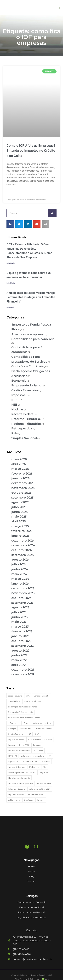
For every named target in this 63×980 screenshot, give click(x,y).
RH (14, 433)
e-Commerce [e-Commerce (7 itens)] (14, 723)
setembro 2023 (22, 603)
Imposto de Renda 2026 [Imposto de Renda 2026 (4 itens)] (19, 745)
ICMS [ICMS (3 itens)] (37, 734)
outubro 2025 (21, 493)
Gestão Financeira (25, 390)
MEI (14, 405)
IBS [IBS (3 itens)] (29, 734)
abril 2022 (18, 665)
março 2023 (20, 627)
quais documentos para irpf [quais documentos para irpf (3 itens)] (20, 783)
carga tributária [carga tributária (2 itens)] (15, 696)
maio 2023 (19, 622)
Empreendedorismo (26, 385)
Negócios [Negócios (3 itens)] (44, 772)
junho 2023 (19, 617)
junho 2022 (19, 655)
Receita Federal (23, 414)
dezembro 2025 (23, 483)
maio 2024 (19, 574)
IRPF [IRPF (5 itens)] (41, 751)
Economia (19, 381)
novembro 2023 (23, 593)
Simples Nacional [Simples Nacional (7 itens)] (35, 794)
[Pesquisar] (52, 213)
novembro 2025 (23, 488)
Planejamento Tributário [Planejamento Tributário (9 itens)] (19, 778)
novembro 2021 (23, 674)
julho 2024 (19, 564)
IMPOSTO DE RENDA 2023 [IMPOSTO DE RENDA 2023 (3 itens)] (40, 740)
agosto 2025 (20, 502)
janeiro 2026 (20, 478)
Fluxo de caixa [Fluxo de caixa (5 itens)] (26, 729)
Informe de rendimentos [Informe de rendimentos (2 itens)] (19, 751)
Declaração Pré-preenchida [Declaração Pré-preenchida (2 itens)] (20, 712)
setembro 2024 (23, 555)
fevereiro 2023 (22, 631)
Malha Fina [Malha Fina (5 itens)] (34, 767)
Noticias (17, 409)
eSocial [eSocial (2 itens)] (49, 723)
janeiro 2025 (20, 536)
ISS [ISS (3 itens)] (50, 756)
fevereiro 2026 (22, 474)
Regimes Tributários (26, 424)
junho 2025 (20, 512)
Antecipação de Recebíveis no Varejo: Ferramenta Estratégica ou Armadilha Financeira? (31, 297)
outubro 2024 (21, 550)
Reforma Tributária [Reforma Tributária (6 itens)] (17, 789)
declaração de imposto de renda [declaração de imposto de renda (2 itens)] (23, 707)
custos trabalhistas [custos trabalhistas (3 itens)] (33, 701)
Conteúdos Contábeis (27, 366)
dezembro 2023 (23, 588)
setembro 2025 (23, 498)
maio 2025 (19, 517)
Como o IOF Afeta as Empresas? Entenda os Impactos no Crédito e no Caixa (31, 151)
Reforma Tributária (26, 419)
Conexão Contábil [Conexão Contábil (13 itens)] (41, 696)
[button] (60, 8)
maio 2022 (19, 660)
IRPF (15, 400)
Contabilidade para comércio (33, 339)
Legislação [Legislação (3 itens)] (13, 761)
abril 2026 (19, 464)
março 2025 (20, 526)
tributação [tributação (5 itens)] (29, 800)
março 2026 (20, 469)
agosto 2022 (20, 651)
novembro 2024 (23, 545)
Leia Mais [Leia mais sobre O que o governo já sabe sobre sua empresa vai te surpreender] (11, 283)
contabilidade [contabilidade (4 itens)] (14, 701)
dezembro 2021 (23, 670)
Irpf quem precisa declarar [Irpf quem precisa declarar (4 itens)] (33, 756)
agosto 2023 (20, 607)
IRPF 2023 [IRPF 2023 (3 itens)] (12, 756)
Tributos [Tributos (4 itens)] (41, 800)
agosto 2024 (20, 560)
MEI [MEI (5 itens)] (45, 767)
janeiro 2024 (20, 584)
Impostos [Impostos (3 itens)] (37, 745)
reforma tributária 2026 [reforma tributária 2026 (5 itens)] (40, 789)
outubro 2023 (21, 598)
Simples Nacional (24, 438)
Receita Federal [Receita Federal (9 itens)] (44, 783)
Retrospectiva (22, 428)
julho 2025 (19, 507)
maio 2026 (19, 459)
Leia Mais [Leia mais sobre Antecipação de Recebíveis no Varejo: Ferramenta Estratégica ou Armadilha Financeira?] (11, 307)
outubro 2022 (21, 641)
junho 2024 (20, 569)
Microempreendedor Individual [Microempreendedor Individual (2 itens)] (22, 772)
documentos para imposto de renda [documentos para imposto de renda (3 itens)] (24, 718)
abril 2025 (19, 521)
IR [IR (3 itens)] (35, 751)
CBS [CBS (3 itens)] (28, 696)
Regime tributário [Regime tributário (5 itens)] (16, 794)
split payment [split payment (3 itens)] (14, 800)
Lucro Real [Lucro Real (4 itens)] (45, 761)
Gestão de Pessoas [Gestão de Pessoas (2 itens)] (45, 729)
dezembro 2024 (23, 541)
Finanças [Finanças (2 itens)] (12, 729)
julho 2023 (19, 612)
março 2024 (20, 579)
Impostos (18, 395)
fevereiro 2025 (22, 531)
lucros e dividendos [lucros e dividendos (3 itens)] (17, 767)
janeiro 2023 (20, 636)
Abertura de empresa (27, 334)
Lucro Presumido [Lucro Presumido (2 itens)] (29, 761)
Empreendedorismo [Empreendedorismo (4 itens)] (33, 723)
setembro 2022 (22, 646)
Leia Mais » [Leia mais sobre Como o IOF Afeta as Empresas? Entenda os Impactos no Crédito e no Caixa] (12, 192)
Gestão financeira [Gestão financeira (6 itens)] (16, 734)
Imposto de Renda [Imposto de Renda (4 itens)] (16, 740)
